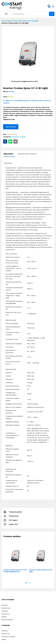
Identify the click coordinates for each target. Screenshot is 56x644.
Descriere (8, 154)
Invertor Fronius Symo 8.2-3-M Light (41, 571)
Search (52, 14)
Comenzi (5, 611)
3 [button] (30, 583)
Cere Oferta (11, 127)
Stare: (5, 97)
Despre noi (6, 634)
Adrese (4, 617)
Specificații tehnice (27, 154)
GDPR (4, 639)
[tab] (9, 155)
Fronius (11, 91)
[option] (15, 561)
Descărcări (5, 614)
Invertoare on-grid (18, 137)
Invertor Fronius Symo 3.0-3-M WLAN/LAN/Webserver (15, 571)
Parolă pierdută (7, 620)
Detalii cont (6, 608)
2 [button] (28, 583)
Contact (5, 605)
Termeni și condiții (8, 637)
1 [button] (26, 583)
